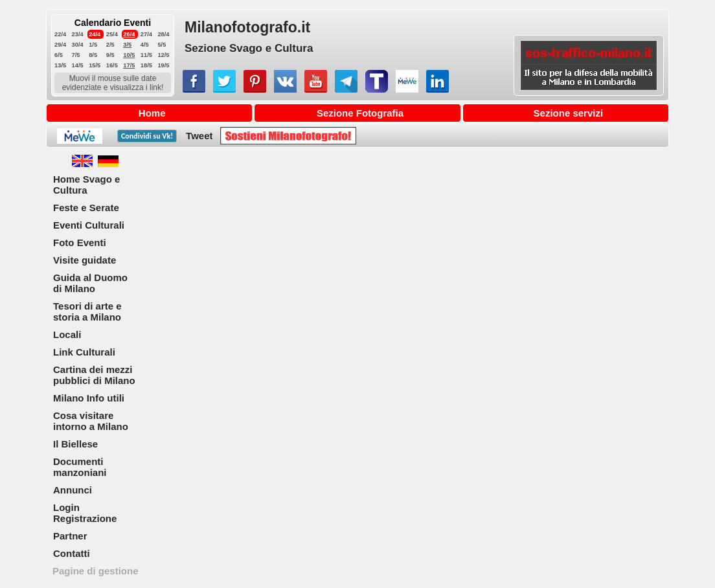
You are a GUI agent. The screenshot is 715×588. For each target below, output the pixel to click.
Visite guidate (85, 260)
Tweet (199, 136)
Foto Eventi (80, 243)
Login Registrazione (85, 513)
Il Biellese (75, 444)
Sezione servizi (569, 113)
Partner (70, 536)
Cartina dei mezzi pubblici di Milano (94, 375)
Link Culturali (84, 352)
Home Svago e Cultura (86, 185)
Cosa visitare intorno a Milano (91, 421)
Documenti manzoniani (80, 467)
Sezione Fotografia (360, 113)
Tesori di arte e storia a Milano (87, 311)
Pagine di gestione (96, 571)
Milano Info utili (89, 398)
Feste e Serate (86, 208)
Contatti (72, 553)
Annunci (73, 490)
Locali (67, 334)
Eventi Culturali (89, 225)
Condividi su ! (147, 136)
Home (152, 113)
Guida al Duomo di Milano (90, 283)
